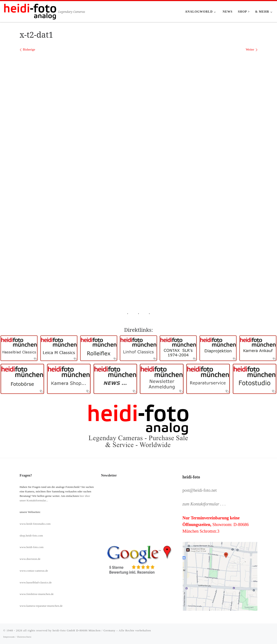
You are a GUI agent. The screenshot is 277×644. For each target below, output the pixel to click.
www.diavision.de (30, 559)
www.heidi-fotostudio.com (35, 524)
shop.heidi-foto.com (31, 536)
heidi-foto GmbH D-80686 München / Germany (84, 630)
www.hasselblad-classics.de (36, 582)
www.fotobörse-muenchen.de (37, 594)
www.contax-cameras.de (34, 571)
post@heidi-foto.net (200, 490)
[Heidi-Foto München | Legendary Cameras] (30, 11)
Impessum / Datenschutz (17, 637)
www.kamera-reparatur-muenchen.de (41, 606)
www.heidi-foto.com (32, 547)
